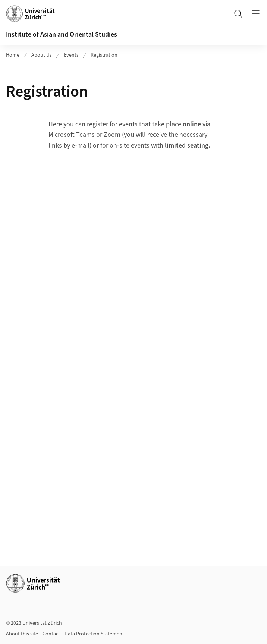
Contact (51, 634)
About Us (42, 55)
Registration (104, 55)
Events (71, 55)
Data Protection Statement (94, 634)
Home (13, 55)
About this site (22, 634)
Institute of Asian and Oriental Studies (62, 34)
